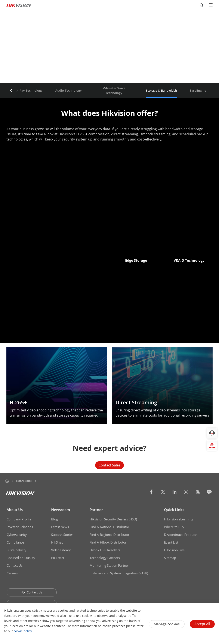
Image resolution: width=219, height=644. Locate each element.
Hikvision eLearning (179, 519)
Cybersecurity (17, 535)
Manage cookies (167, 624)
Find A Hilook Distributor (108, 542)
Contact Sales (109, 465)
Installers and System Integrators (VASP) (119, 573)
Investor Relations (20, 527)
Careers (12, 573)
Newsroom (61, 510)
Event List (171, 542)
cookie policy (23, 631)
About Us (15, 510)
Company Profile (19, 519)
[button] (11, 90)
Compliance (15, 542)
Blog (54, 519)
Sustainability (16, 550)
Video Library (61, 550)
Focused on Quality (21, 558)
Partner (96, 510)
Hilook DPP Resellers (105, 550)
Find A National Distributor (109, 527)
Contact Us (15, 565)
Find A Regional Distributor (109, 535)
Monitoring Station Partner (109, 565)
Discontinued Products (181, 535)
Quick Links (174, 510)
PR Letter (58, 558)
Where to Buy (174, 527)
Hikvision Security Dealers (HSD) (113, 519)
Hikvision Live (174, 550)
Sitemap (170, 558)
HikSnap (57, 542)
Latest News (60, 527)
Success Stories (62, 535)
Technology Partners (105, 558)
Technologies (24, 481)
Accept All (202, 624)
